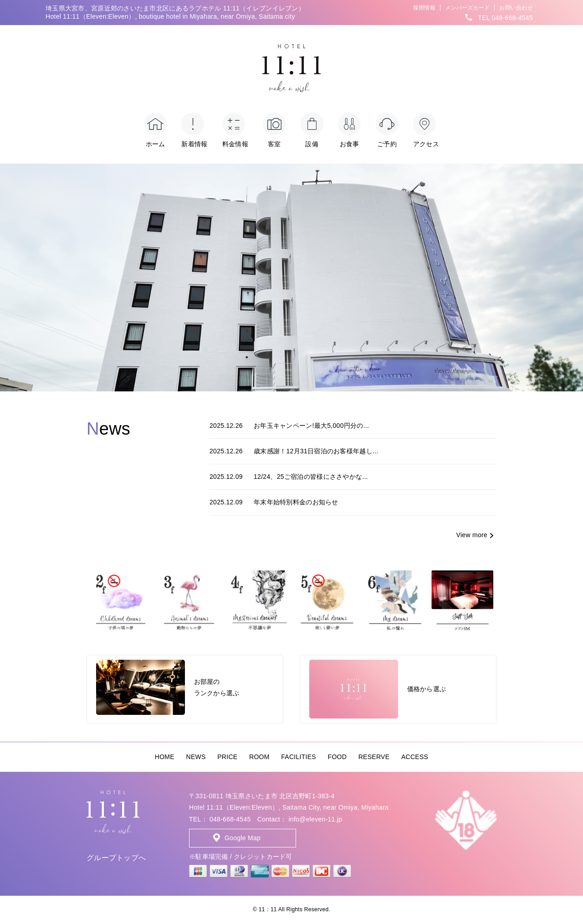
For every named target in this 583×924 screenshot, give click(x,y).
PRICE (227, 757)
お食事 (349, 130)
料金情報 (235, 130)
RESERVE (374, 757)
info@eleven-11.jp (315, 819)
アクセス (426, 130)
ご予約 (387, 130)
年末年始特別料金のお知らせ (274, 502)
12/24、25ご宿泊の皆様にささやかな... (289, 477)
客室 (274, 130)
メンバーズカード (467, 8)
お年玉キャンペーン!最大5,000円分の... (289, 426)
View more (472, 535)
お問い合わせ (516, 8)
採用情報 (424, 8)
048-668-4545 (230, 819)
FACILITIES (299, 757)
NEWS (196, 757)
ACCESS (415, 757)
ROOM (259, 757)
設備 (312, 130)
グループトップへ (116, 858)
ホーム (155, 130)
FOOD (338, 757)
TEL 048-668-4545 (505, 18)
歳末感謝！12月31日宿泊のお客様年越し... (294, 451)
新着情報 (194, 130)
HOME (165, 757)
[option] (291, 277)
